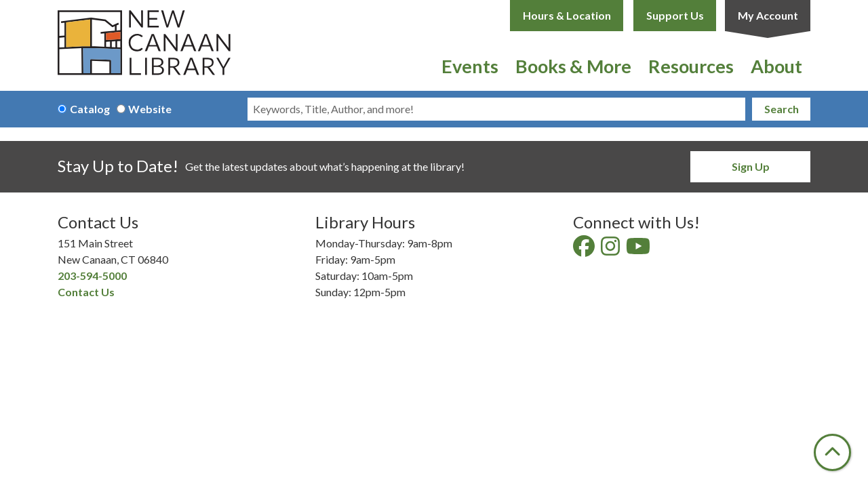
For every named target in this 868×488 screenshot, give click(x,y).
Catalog (90, 109)
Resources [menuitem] (691, 66)
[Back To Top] (832, 452)
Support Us (675, 15)
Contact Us (86, 292)
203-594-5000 (92, 276)
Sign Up (751, 166)
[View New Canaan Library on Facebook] (585, 250)
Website (150, 109)
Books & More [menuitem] (573, 66)
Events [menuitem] (470, 66)
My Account (768, 15)
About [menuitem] (776, 66)
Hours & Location (567, 15)
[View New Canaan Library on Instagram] (611, 250)
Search (782, 109)
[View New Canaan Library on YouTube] (639, 250)
